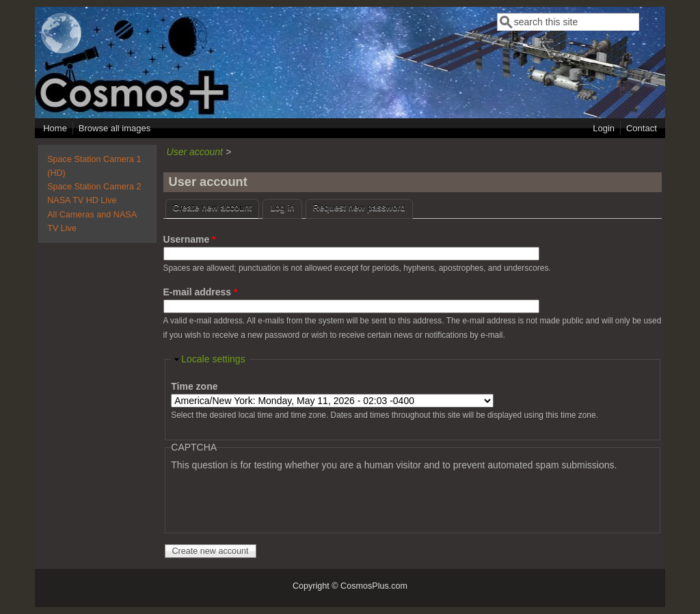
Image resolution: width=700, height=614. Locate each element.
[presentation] (275, 499)
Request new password (359, 208)
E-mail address (201, 292)
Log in (282, 208)
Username (190, 239)
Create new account (216, 206)
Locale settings (213, 359)
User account (195, 152)
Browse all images (115, 128)
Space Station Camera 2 (94, 187)
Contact (642, 128)
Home (55, 128)
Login (604, 128)
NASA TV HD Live (82, 200)
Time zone (194, 386)
